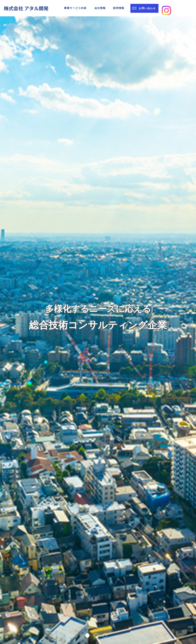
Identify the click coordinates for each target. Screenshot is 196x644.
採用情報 (119, 8)
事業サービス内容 (75, 8)
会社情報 (100, 8)
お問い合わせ (147, 8)
